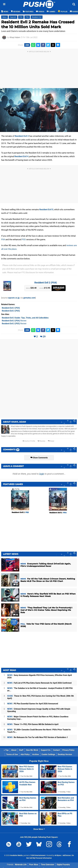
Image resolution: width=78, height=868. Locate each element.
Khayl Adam (15, 37)
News (5, 17)
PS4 (27, 17)
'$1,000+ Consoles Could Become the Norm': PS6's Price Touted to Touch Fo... (39, 731)
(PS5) (11, 311)
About (14, 750)
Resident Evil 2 (22, 136)
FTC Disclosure (28, 272)
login (42, 474)
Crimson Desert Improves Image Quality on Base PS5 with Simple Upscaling (39, 710)
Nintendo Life (21, 865)
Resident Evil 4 (21, 156)
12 (16, 585)
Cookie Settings (48, 754)
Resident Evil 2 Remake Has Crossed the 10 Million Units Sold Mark (38, 24)
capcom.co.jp (14, 298)
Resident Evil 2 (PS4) (46, 283)
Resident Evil (37, 17)
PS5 (21, 17)
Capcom (13, 17)
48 (15, 630)
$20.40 (31, 288)
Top (6, 750)
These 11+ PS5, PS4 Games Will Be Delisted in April (33, 724)
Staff (21, 750)
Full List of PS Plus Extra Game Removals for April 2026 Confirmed (39, 683)
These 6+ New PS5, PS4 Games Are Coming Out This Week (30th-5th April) (41, 697)
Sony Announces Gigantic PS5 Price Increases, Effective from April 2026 (39, 676)
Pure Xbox (34, 865)
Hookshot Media (16, 855)
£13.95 (45, 288)
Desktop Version (65, 754)
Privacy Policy (68, 750)
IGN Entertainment (38, 855)
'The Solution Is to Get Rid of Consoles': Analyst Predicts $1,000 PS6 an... (40, 689)
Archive (36, 754)
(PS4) (11, 308)
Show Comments (39, 458)
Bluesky (41, 441)
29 (44, 337)
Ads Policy (25, 754)
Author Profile (29, 441)
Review (14, 321)
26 (15, 600)
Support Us (46, 750)
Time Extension (47, 865)
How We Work (32, 750)
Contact (56, 750)
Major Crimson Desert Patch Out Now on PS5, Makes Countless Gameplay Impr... (38, 718)
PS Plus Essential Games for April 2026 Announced (33, 704)
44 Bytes (58, 855)
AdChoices (67, 855)
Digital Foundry (63, 865)
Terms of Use (12, 754)
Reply (51, 441)
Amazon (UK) (59, 288)
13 (16, 615)
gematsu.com (29, 298)
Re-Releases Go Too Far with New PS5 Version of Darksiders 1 (38, 737)
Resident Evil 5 (46, 209)
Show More (39, 829)
